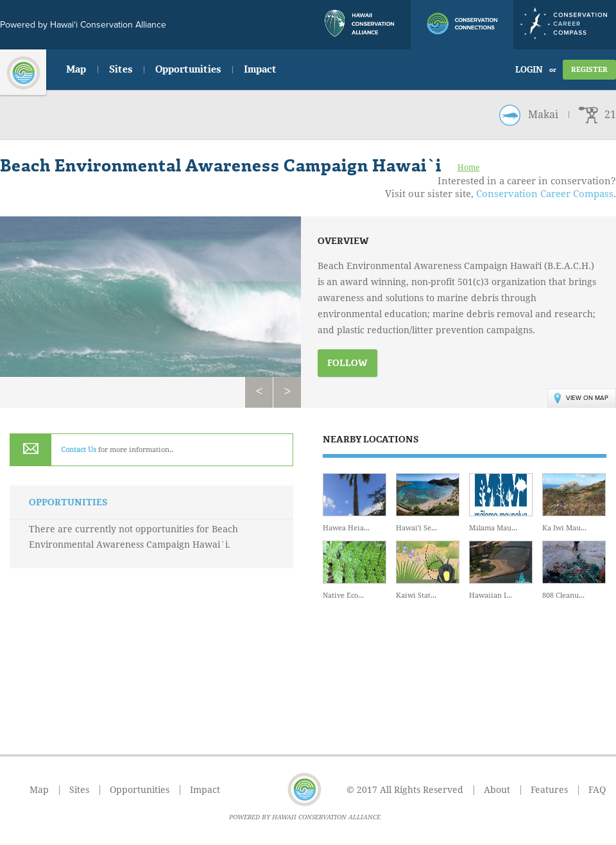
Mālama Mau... (501, 503)
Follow (347, 363)
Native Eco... (355, 570)
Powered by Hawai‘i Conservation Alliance (83, 25)
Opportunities (188, 69)
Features (549, 790)
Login (529, 70)
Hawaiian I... (501, 570)
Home (468, 168)
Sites (121, 69)
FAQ (597, 790)
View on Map (581, 398)
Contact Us (79, 450)
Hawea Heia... (355, 503)
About (497, 790)
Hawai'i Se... (428, 503)
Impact (260, 69)
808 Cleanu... (574, 570)
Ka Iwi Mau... (574, 503)
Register (589, 70)
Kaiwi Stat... (428, 570)
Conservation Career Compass (545, 194)
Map (76, 69)
